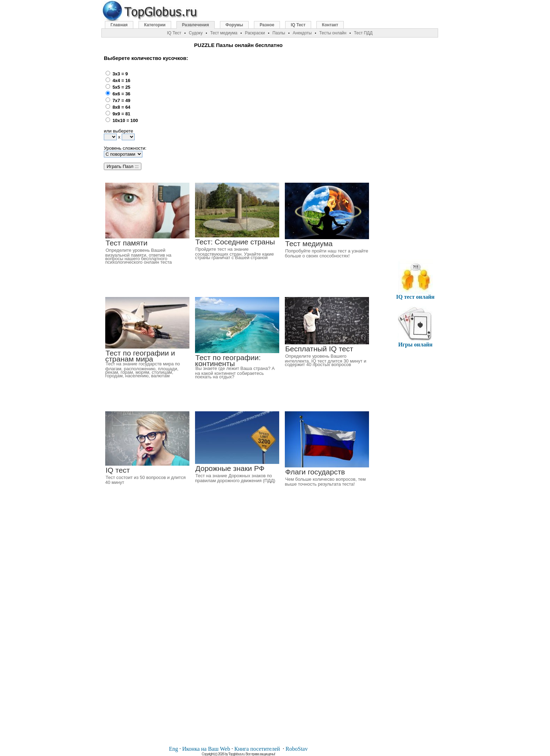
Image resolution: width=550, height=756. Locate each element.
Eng (174, 749)
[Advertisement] (259, 113)
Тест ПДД (363, 33)
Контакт (330, 25)
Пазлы (279, 33)
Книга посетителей (257, 749)
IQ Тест (298, 25)
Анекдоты (302, 33)
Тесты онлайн (333, 33)
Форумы (234, 25)
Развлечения (196, 25)
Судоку (196, 33)
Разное (267, 25)
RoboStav (297, 749)
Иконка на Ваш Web (206, 749)
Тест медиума (224, 33)
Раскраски (255, 33)
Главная (119, 25)
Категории (155, 25)
